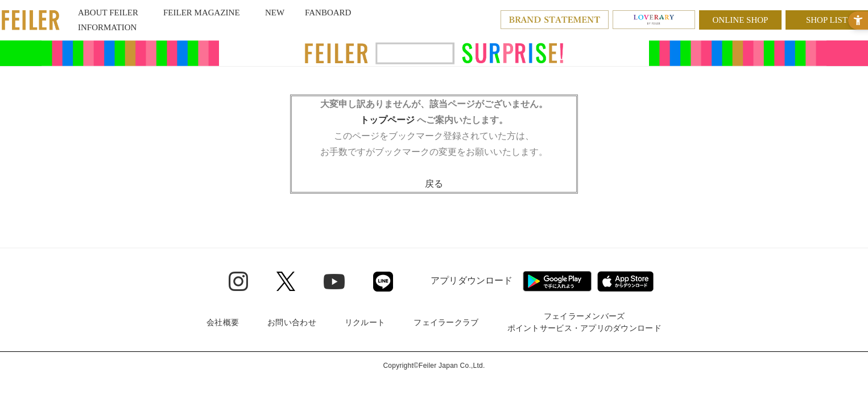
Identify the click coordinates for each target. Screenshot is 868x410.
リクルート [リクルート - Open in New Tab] (365, 322)
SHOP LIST (827, 20)
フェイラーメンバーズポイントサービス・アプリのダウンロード (584, 322)
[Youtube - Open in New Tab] (334, 281)
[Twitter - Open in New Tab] (286, 281)
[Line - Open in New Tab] (383, 282)
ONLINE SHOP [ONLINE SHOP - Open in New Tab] (741, 20)
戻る (434, 184)
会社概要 (223, 322)
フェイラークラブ (446, 322)
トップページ (387, 120)
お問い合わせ (292, 322)
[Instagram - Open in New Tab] (238, 281)
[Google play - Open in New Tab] (557, 281)
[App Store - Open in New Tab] (625, 281)
